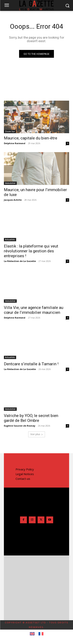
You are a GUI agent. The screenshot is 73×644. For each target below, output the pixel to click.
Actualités (10, 240)
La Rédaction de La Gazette (20, 261)
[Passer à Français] (41, 634)
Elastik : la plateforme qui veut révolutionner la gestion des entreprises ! (31, 251)
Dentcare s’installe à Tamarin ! (31, 364)
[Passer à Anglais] (32, 634)
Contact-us (23, 479)
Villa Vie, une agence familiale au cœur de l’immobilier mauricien (34, 310)
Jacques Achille (13, 200)
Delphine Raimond (15, 143)
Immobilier (10, 183)
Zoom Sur (10, 131)
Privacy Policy (25, 469)
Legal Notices (25, 474)
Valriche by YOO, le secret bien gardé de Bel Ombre (31, 418)
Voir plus (37, 434)
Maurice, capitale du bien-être (31, 138)
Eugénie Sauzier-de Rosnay (20, 426)
